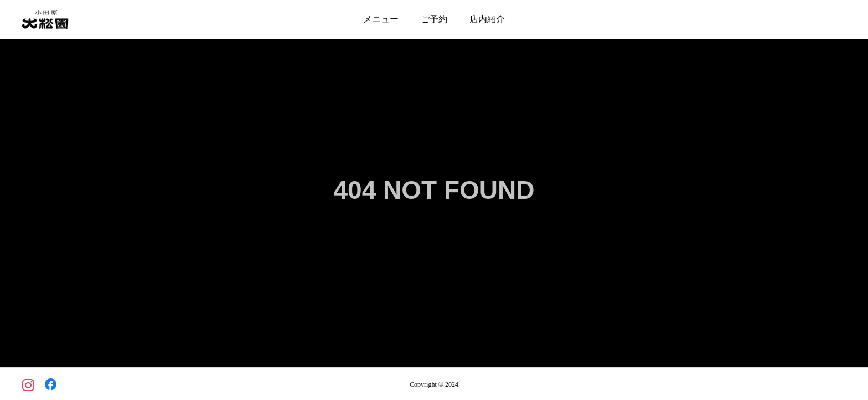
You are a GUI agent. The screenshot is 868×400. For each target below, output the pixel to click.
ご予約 (434, 19)
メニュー (381, 19)
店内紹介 (487, 19)
